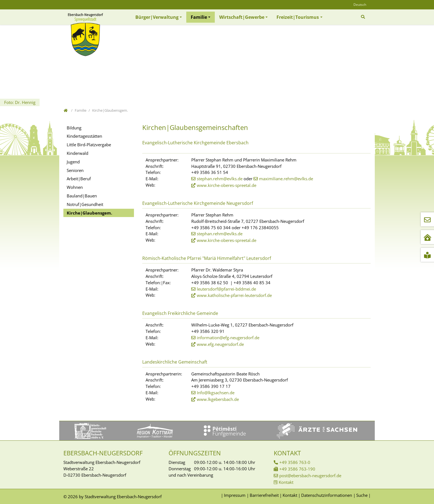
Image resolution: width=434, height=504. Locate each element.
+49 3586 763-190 (297, 469)
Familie (199, 17)
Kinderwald (77, 153)
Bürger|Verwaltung (157, 17)
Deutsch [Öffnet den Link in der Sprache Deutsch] (360, 5)
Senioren (75, 170)
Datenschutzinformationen (327, 495)
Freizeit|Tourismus (298, 17)
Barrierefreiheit (264, 495)
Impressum (235, 495)
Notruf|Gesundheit (85, 204)
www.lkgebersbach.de (218, 399)
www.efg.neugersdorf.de (220, 344)
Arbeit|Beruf (79, 179)
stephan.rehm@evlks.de (220, 179)
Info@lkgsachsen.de (216, 393)
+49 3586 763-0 (295, 462)
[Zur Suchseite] (364, 17)
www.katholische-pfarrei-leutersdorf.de (234, 295)
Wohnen (75, 187)
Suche (362, 495)
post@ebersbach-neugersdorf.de (310, 476)
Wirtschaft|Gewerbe (242, 17)
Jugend (73, 162)
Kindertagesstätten (84, 136)
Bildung (74, 128)
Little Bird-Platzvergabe (89, 145)
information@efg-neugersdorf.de (228, 338)
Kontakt (286, 482)
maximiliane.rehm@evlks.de (286, 179)
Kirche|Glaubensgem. (89, 213)
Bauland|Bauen (82, 196)
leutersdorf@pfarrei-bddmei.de (226, 289)
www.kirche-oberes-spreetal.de (227, 185)
